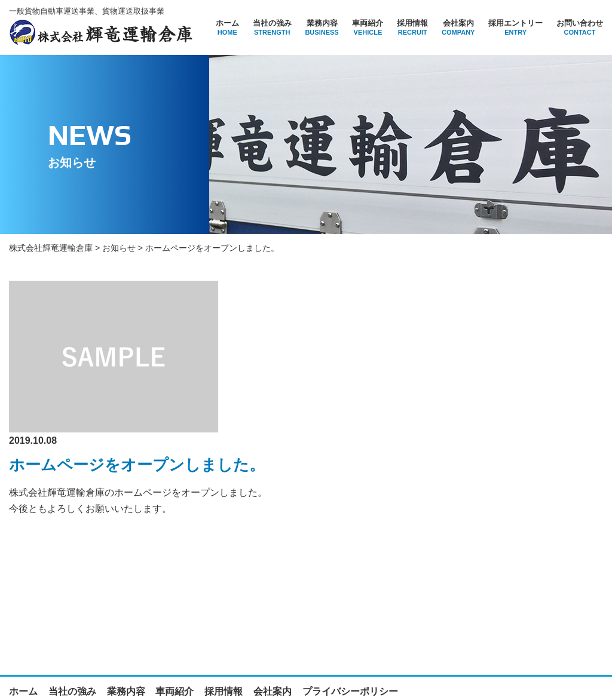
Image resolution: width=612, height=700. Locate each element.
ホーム (227, 27)
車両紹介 (368, 27)
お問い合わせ (580, 27)
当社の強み (272, 27)
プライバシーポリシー (350, 606)
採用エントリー (515, 27)
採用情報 (412, 27)
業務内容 (322, 27)
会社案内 (458, 27)
